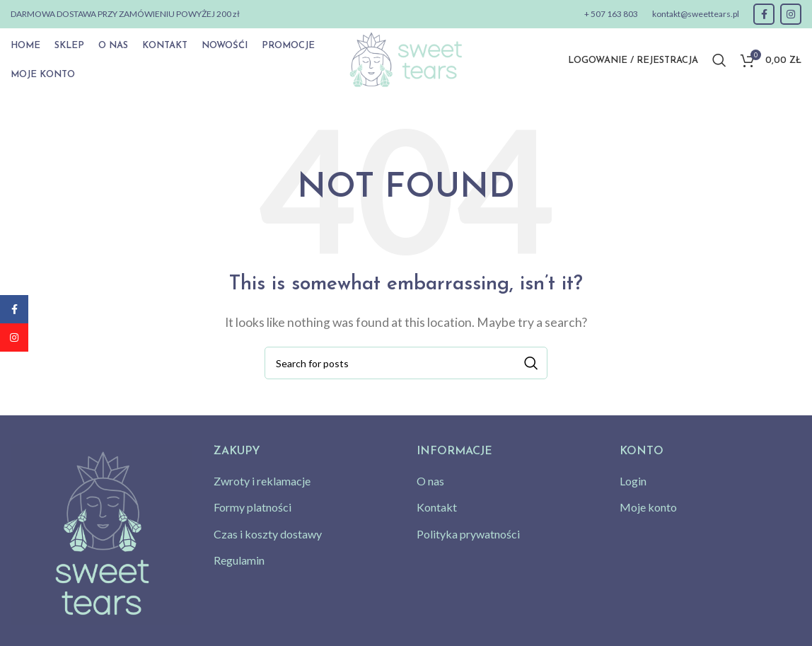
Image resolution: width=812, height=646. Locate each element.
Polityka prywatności (468, 534)
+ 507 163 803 (611, 14)
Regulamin (239, 560)
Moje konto (648, 507)
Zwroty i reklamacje (262, 481)
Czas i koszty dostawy (268, 534)
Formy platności (253, 507)
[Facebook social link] (764, 14)
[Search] (719, 60)
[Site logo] (406, 58)
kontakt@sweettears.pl (696, 14)
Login (633, 481)
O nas (430, 481)
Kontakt (437, 507)
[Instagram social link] (791, 14)
